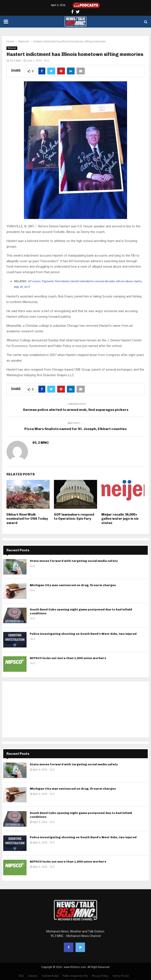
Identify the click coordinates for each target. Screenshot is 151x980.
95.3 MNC (16, 61)
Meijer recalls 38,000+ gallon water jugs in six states (120, 519)
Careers (33, 976)
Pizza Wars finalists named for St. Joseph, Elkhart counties (75, 429)
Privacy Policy (100, 976)
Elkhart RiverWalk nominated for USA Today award (27, 519)
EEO (21, 976)
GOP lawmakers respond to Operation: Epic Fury (74, 517)
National (12, 48)
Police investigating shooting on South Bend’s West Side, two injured (83, 634)
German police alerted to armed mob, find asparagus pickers (76, 410)
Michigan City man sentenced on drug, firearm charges (73, 585)
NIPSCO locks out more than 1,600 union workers (68, 658)
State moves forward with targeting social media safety (74, 561)
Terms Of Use (121, 976)
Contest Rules (50, 976)
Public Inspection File (75, 976)
